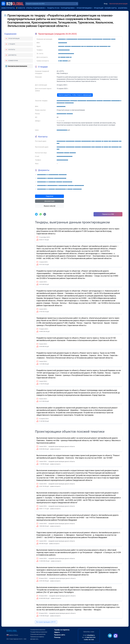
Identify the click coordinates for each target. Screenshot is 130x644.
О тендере (12, 44)
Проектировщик (14, 39)
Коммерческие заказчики (38, 630)
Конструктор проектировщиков (18, 66)
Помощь (57, 637)
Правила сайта (60, 635)
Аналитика (123, 8)
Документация (50, 201)
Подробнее (50, 196)
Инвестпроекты (8, 8)
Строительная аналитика (38, 634)
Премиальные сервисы (37, 637)
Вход (106, 4)
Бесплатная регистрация (118, 4)
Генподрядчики (67, 8)
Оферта (57, 632)
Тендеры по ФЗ (53, 8)
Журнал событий (50, 206)
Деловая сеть (34, 639)
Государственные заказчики (39, 632)
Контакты (12, 50)
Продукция (99, 8)
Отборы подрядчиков (35, 8)
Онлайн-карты (111, 8)
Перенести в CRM (108, 214)
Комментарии (13, 61)
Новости (21, 8)
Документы (12, 55)
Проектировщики (84, 8)
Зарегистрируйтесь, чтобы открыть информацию (75, 95)
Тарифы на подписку (62, 630)
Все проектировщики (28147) (46, 622)
